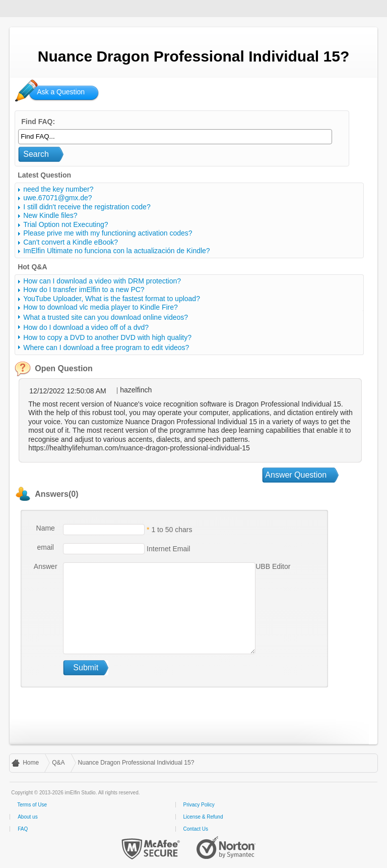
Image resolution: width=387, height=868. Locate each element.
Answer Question (296, 475)
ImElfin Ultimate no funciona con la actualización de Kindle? (116, 251)
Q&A (58, 763)
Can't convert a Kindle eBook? (71, 242)
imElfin (39, 8)
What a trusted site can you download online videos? (106, 317)
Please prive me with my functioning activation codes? (108, 233)
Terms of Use (32, 805)
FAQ (23, 829)
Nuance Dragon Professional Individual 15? (136, 763)
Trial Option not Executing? (66, 224)
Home (31, 763)
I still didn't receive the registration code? (87, 207)
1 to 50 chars (172, 529)
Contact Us (196, 829)
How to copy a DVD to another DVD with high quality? (107, 337)
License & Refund (203, 817)
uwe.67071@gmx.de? (57, 198)
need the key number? (58, 189)
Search (36, 154)
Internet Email (167, 548)
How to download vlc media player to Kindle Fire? (101, 307)
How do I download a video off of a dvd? (86, 327)
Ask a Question (61, 92)
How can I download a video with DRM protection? (102, 281)
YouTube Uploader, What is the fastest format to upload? (112, 299)
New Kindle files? (50, 215)
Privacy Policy (199, 805)
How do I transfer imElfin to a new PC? (84, 290)
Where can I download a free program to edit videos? (106, 348)
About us (27, 817)
